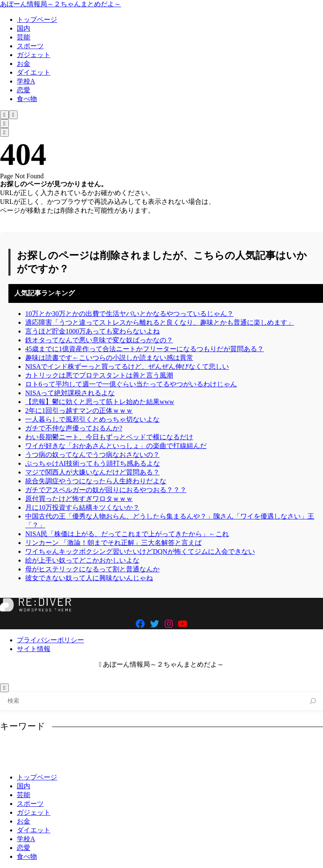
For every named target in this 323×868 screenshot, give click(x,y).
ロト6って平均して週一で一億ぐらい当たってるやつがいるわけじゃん (131, 384)
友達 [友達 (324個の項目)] (223, 748)
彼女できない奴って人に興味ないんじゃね (89, 578)
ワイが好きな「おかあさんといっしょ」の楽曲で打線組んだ (116, 446)
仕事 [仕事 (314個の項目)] (197, 748)
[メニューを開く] (13, 115)
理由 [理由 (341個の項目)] (66, 761)
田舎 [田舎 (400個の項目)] (119, 761)
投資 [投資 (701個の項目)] (276, 748)
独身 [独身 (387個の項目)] (40, 761)
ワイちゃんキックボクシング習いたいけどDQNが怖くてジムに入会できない (140, 551)
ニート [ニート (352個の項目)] (104, 748)
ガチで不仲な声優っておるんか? (74, 428)
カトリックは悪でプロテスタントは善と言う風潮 (99, 375)
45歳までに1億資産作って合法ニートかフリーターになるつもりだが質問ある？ (144, 349)
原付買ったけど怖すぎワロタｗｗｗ (79, 499)
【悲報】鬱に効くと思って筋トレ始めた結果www (100, 402)
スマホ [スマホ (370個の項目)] (71, 748)
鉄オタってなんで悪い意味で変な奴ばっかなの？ (99, 340)
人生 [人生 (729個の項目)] (171, 748)
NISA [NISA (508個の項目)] (15, 748)
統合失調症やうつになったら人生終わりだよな (96, 481)
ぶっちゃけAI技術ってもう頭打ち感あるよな (93, 463)
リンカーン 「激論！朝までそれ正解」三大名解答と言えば (113, 543)
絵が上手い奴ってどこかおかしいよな (82, 560)
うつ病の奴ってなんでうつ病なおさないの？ (92, 455)
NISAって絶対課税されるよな (70, 393)
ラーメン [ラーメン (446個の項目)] (139, 748)
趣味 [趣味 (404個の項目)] (230, 761)
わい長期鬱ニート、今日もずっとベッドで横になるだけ (109, 437)
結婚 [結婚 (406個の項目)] (145, 761)
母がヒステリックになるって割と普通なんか (92, 569)
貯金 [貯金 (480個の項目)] (204, 761)
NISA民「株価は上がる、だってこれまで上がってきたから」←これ (127, 534)
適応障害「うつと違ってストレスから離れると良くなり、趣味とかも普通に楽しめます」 (160, 322)
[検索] (313, 701)
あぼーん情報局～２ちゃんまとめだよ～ (60, 4)
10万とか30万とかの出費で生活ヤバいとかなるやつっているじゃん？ (129, 314)
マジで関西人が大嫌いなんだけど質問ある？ (92, 472)
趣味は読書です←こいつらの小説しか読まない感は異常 (109, 358)
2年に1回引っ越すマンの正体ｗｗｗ (79, 411)
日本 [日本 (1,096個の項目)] (302, 748)
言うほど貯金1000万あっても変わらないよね (92, 331)
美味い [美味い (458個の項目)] (174, 761)
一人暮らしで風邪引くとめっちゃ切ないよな (92, 419)
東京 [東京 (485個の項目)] (14, 761)
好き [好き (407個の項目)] (250, 748)
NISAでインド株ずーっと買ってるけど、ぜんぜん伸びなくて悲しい (127, 366)
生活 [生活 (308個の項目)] (92, 761)
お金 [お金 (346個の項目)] (42, 748)
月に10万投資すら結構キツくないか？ (82, 507)
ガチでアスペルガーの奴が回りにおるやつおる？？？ (106, 490)
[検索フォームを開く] (4, 115)
